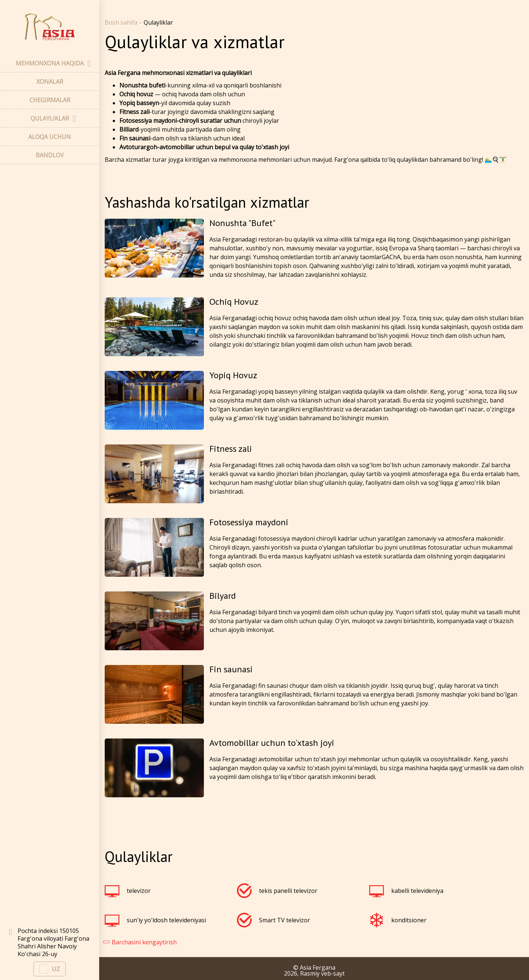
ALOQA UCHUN (50, 137)
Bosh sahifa (122, 22)
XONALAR (50, 82)
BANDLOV (50, 155)
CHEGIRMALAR (50, 100)
